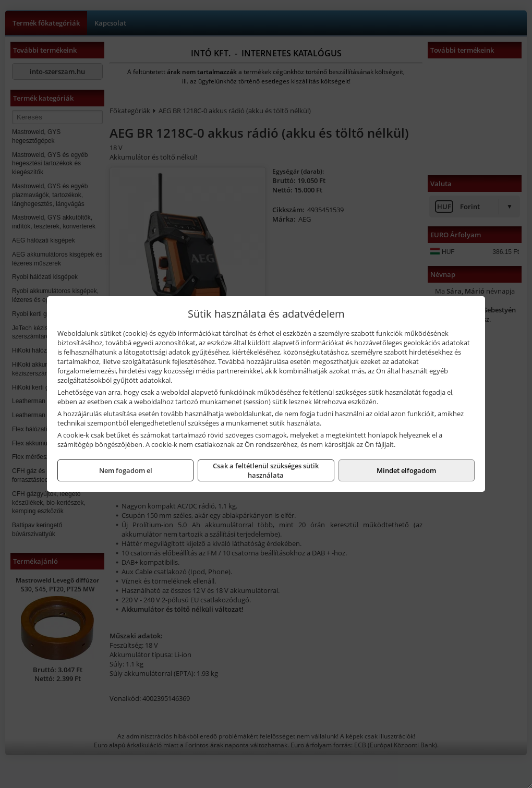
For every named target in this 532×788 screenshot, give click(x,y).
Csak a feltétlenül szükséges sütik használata (266, 470)
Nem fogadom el (126, 470)
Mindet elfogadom (406, 470)
